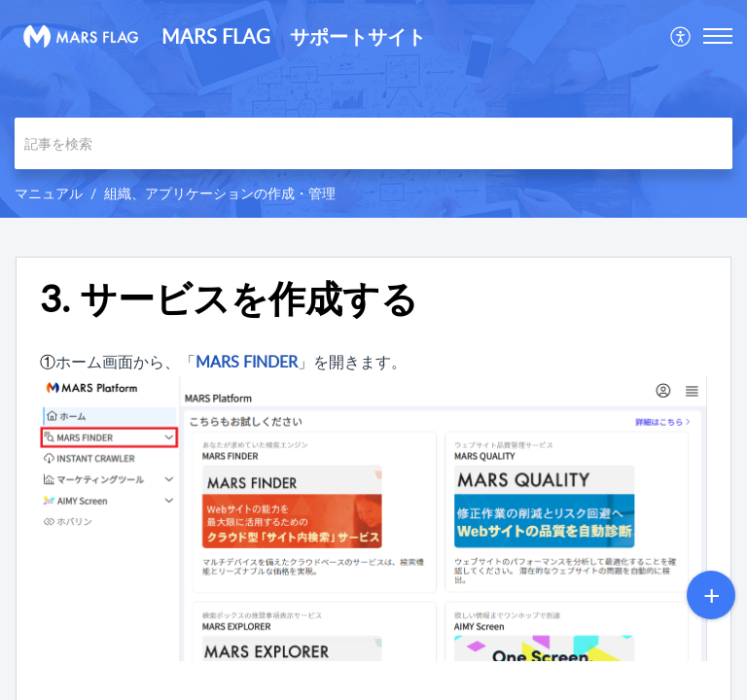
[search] (373, 143)
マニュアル (49, 193)
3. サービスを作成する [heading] (229, 298)
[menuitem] (681, 36)
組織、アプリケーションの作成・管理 (220, 193)
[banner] (373, 109)
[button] (681, 36)
